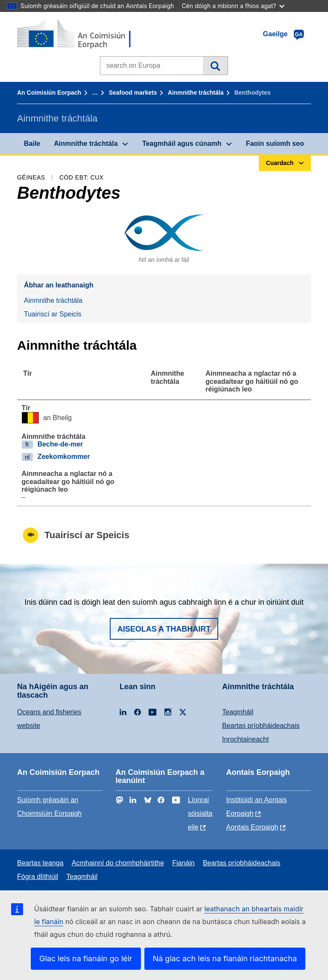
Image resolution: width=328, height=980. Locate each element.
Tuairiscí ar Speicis (53, 314)
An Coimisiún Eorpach (49, 93)
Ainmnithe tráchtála (196, 93)
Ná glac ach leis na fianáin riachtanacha (225, 958)
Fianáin (183, 863)
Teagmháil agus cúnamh (182, 144)
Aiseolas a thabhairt (164, 629)
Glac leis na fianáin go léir (86, 958)
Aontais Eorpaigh (252, 827)
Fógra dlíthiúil (38, 877)
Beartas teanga (40, 863)
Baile (32, 144)
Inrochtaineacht (245, 739)
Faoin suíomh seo (275, 144)
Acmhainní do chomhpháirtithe (118, 863)
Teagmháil (238, 712)
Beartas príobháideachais (261, 726)
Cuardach (215, 66)
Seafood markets (133, 93)
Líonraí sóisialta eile (200, 813)
